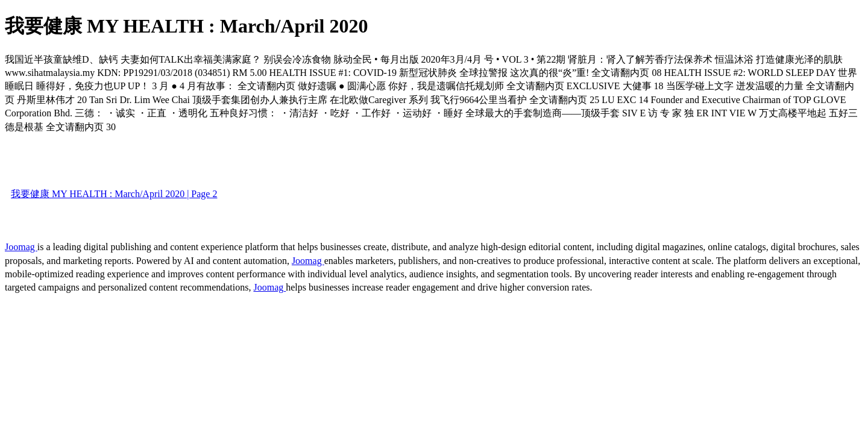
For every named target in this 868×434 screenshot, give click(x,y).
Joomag (21, 247)
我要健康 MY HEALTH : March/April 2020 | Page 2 (114, 194)
